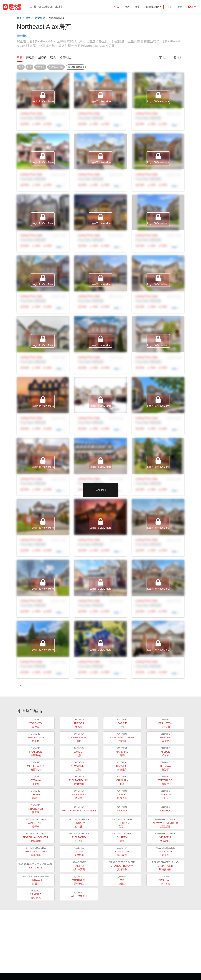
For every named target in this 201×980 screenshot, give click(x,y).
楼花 (138, 7)
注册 (169, 7)
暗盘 (53, 57)
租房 (127, 7)
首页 (19, 18)
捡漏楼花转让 (153, 7)
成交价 (42, 57)
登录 (180, 7)
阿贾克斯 (40, 18)
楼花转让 (65, 57)
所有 (20, 57)
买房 (116, 7)
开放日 (30, 57)
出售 (28, 18)
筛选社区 (23, 36)
